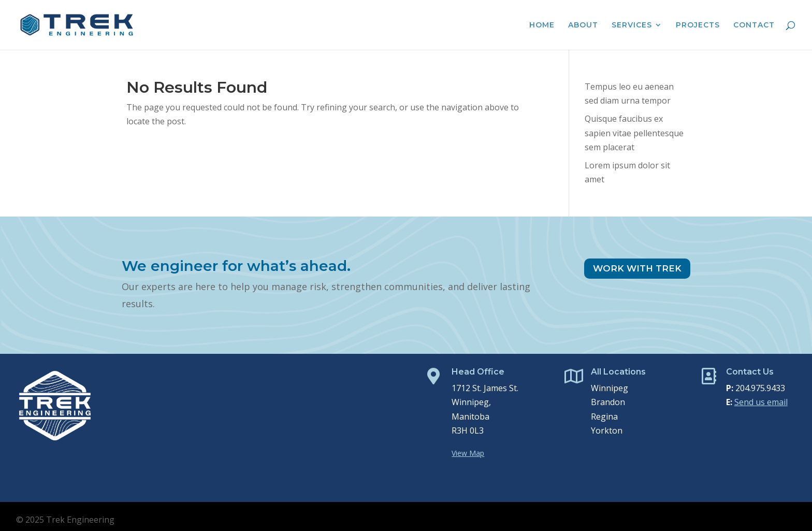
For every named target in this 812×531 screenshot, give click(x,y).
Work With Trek (637, 268)
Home (542, 25)
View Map (468, 453)
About (583, 25)
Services (632, 25)
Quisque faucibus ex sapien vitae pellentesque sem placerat (634, 133)
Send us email (761, 402)
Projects (698, 25)
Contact (754, 25)
